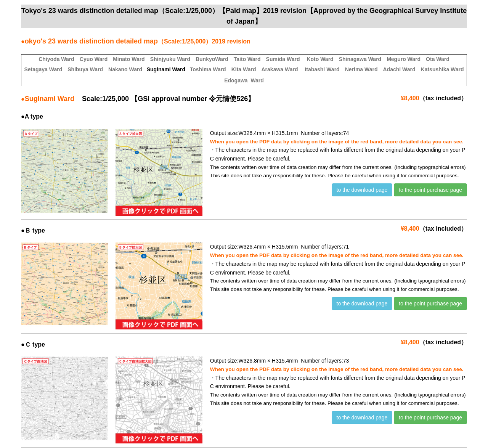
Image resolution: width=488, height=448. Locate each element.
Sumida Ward (283, 59)
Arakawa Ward (280, 69)
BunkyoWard (212, 59)
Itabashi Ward (322, 69)
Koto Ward (320, 59)
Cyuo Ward (94, 59)
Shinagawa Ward (360, 59)
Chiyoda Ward (56, 59)
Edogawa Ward (244, 80)
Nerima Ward (361, 69)
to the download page (362, 190)
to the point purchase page (430, 190)
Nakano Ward (125, 69)
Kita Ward (244, 69)
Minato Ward (129, 59)
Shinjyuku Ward (170, 59)
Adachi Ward (399, 69)
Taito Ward (247, 59)
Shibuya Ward (85, 69)
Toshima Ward (208, 69)
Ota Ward (438, 59)
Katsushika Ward (442, 69)
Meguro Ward (404, 59)
